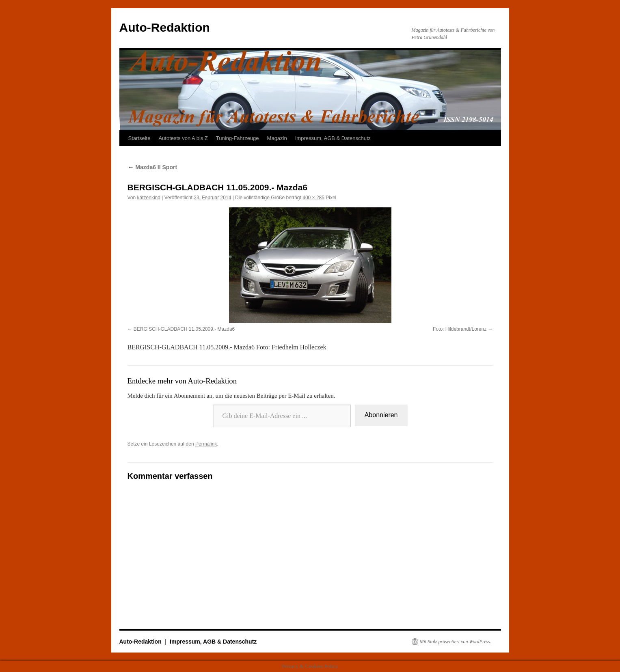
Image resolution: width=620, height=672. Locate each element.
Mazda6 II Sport (152, 167)
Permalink (206, 444)
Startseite (139, 138)
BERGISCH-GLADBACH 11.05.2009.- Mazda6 (184, 329)
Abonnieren (381, 415)
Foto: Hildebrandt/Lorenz (460, 329)
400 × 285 (313, 198)
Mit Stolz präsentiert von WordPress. (456, 642)
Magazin (277, 138)
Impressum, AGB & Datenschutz (333, 138)
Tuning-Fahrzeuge (238, 138)
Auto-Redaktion (165, 27)
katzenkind (149, 198)
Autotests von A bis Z (183, 138)
